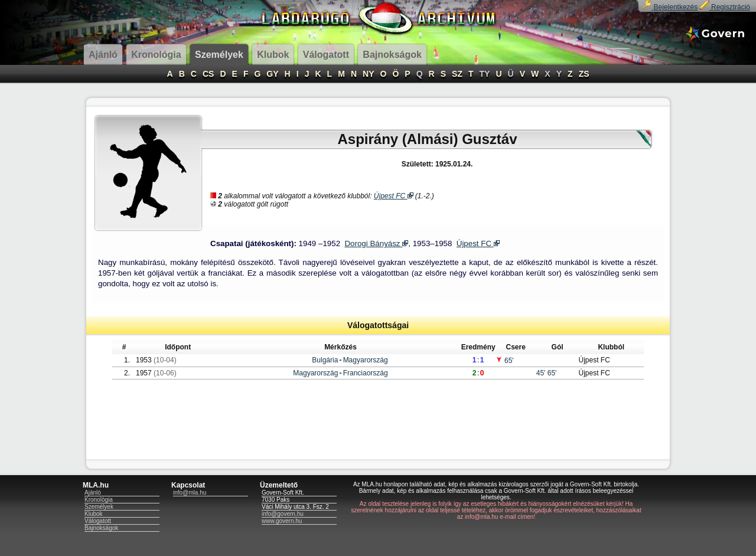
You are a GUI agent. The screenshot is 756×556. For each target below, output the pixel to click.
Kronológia (99, 500)
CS (208, 74)
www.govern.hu (282, 521)
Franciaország (366, 373)
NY (368, 74)
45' (542, 373)
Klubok (94, 514)
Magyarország (366, 360)
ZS (584, 74)
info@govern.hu (283, 514)
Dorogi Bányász (376, 243)
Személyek (99, 507)
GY (272, 74)
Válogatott (98, 521)
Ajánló (93, 493)
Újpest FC (394, 196)
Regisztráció (725, 7)
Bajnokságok (101, 528)
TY (485, 74)
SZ (457, 74)
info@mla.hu (190, 493)
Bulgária (325, 360)
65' (505, 361)
